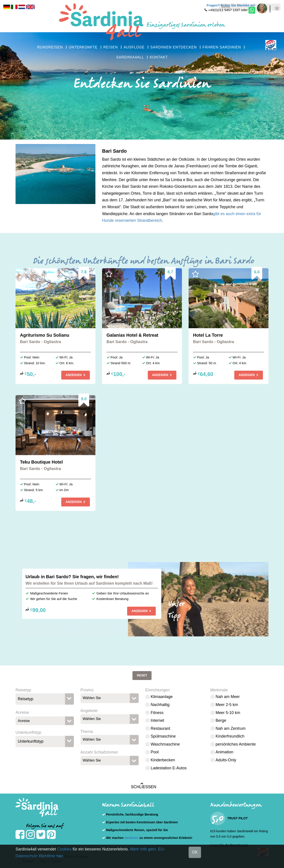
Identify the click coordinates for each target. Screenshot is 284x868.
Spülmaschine (163, 736)
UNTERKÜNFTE (83, 47)
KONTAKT (159, 57)
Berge (221, 720)
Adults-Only (226, 760)
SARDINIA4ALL (130, 57)
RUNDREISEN (50, 47)
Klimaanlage (162, 697)
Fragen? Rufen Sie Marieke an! (231, 5)
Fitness (157, 713)
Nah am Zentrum (231, 728)
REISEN (111, 47)
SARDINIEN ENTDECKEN (174, 47)
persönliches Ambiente (236, 744)
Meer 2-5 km (227, 705)
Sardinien (132, 838)
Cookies (64, 849)
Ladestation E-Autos (169, 768)
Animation (225, 752)
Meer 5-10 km (228, 713)
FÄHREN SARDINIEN (222, 47)
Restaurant (160, 728)
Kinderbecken (163, 760)
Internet (157, 720)
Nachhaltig (160, 705)
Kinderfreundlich (230, 736)
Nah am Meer (228, 697)
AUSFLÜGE (134, 47)
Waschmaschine (165, 744)
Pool (155, 752)
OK (195, 852)
